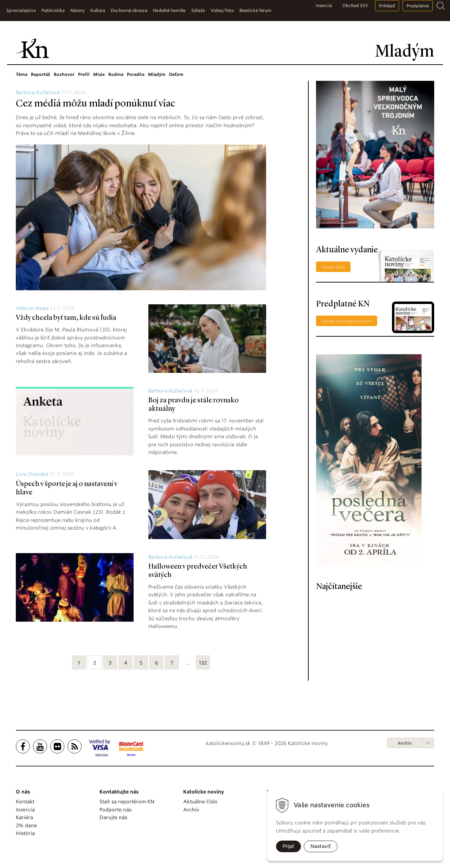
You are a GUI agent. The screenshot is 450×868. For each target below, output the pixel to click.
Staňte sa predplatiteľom (347, 321)
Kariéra (24, 817)
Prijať (288, 846)
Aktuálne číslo (200, 802)
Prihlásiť (387, 6)
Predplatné (418, 6)
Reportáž (41, 74)
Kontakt (25, 802)
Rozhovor (64, 74)
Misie (99, 74)
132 (203, 663)
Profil (84, 74)
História (25, 833)
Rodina (116, 74)
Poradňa (136, 74)
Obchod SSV (355, 5)
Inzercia (324, 5)
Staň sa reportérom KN (127, 802)
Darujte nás (113, 817)
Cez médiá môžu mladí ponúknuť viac (95, 104)
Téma (22, 74)
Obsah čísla (333, 267)
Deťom (176, 74)
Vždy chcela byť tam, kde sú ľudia (66, 318)
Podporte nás (115, 810)
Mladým (157, 74)
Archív (405, 743)
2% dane (26, 825)
